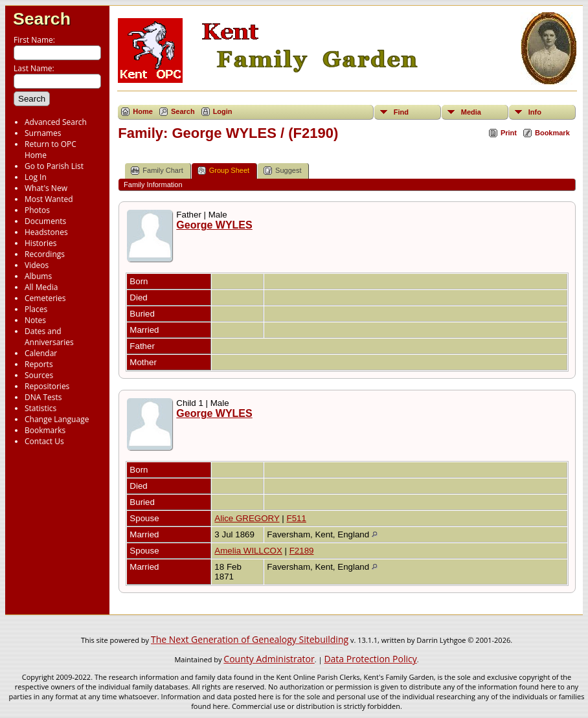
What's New (46, 188)
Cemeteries (45, 298)
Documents (45, 221)
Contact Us (44, 441)
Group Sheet (223, 171)
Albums (38, 276)
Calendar (41, 353)
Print (509, 133)
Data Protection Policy (370, 659)
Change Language (57, 419)
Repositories (47, 386)
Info (535, 112)
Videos (37, 265)
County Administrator (269, 659)
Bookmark (552, 133)
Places (36, 309)
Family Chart (157, 171)
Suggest (282, 171)
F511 (296, 518)
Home (143, 111)
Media (471, 112)
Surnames (43, 133)
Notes (35, 320)
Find (401, 112)
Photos (37, 210)
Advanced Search (56, 122)
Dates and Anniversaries (49, 337)
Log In (36, 177)
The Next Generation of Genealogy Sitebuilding (250, 639)
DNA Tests (43, 397)
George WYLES (214, 225)
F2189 (302, 551)
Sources (39, 375)
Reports (39, 364)
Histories (40, 243)
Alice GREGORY (247, 518)
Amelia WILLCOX (248, 551)
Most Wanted (49, 199)
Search (42, 19)
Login (223, 111)
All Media (41, 287)
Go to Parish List (54, 166)
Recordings (45, 254)
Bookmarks (45, 430)
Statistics (40, 408)
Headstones (46, 232)
